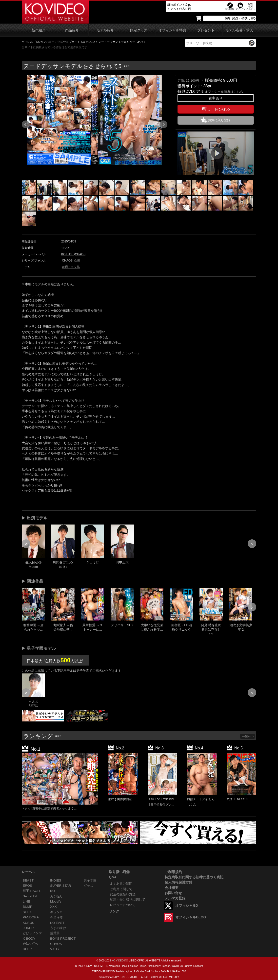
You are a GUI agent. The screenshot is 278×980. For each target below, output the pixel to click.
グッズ (89, 886)
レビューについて (123, 905)
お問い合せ (173, 893)
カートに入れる (216, 108)
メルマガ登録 (175, 898)
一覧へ (248, 736)
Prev (26, 124)
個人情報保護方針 (179, 882)
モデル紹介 (105, 30)
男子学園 (90, 880)
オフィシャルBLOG (191, 917)
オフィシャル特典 (172, 30)
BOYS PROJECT (63, 939)
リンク (114, 911)
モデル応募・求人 (239, 30)
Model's (56, 901)
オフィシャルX (187, 906)
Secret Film (31, 896)
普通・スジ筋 (71, 267)
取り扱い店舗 (119, 872)
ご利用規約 (173, 872)
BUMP (28, 907)
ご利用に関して (121, 889)
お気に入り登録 (219, 120)
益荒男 (55, 933)
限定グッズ (139, 30)
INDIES (56, 880)
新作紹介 (39, 30)
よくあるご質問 (121, 884)
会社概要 (172, 888)
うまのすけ (58, 928)
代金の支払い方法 (123, 894)
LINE (26, 901)
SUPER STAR (60, 886)
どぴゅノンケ (32, 933)
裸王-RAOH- (32, 891)
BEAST (28, 880)
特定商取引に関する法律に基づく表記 (194, 877)
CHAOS (80, 254)
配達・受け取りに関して (128, 899)
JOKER (28, 928)
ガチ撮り (57, 896)
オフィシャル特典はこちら (224, 92)
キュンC (56, 912)
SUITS (28, 912)
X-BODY (29, 939)
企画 (77, 261)
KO (52, 891)
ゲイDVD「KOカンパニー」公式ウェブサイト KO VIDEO (58, 42)
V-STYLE (57, 949)
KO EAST (68, 254)
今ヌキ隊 (57, 917)
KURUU (29, 923)
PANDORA (31, 917)
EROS (27, 886)
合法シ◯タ (31, 944)
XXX (53, 907)
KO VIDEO (118, 961)
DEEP (27, 949)
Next (163, 124)
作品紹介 (72, 30)
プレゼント (206, 30)
